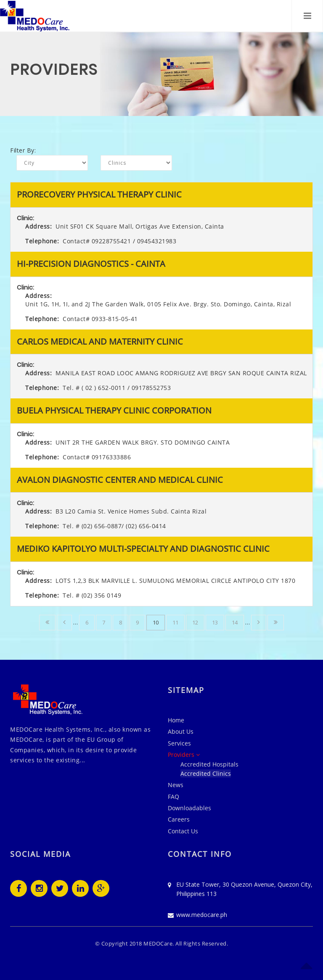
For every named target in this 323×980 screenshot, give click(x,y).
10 (156, 622)
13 (215, 622)
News (176, 785)
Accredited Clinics (206, 773)
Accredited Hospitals (209, 764)
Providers (184, 755)
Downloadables (189, 808)
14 (235, 622)
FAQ (173, 797)
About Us (181, 731)
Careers (179, 819)
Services (179, 743)
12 (195, 622)
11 (175, 622)
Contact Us (183, 831)
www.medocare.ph (202, 915)
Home (176, 720)
